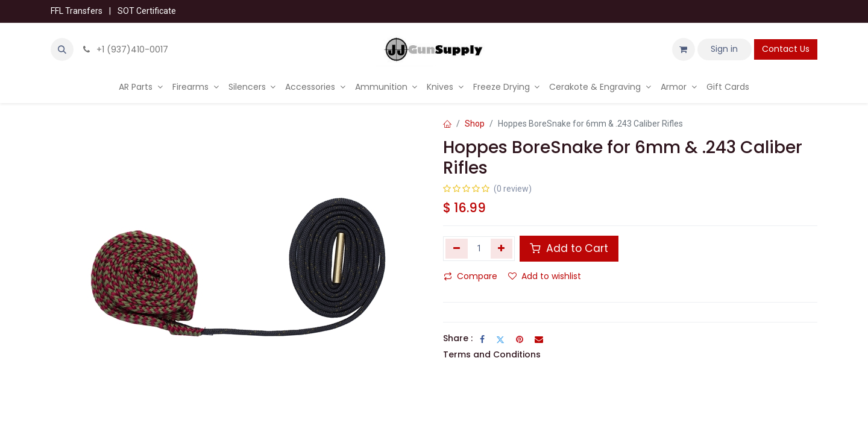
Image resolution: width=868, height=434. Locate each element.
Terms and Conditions (492, 354)
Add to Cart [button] (569, 248)
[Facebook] (482, 339)
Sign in (724, 49)
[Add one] (502, 248)
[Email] (539, 339)
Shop (475, 124)
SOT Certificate (147, 11)
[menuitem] (141, 87)
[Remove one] (457, 248)
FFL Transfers (77, 11)
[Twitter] (500, 339)
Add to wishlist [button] (545, 276)
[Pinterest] (520, 339)
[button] (62, 49)
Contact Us (786, 49)
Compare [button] (470, 276)
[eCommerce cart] (684, 49)
